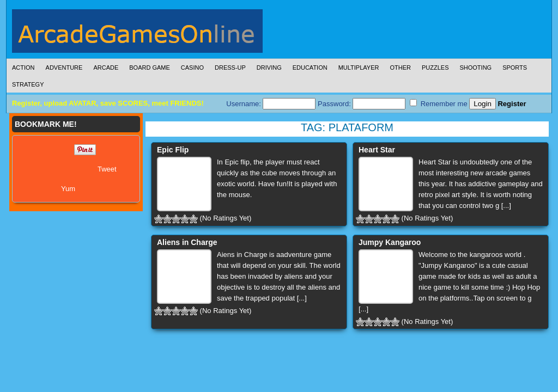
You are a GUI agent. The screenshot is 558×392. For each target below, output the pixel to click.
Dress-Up (230, 68)
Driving (269, 68)
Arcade (106, 68)
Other (400, 68)
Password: (362, 104)
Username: (271, 104)
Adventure (64, 68)
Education (310, 68)
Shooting (475, 68)
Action (23, 68)
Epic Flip (173, 150)
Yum (68, 189)
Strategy (28, 84)
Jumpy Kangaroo (390, 242)
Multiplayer (359, 68)
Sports (515, 68)
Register (512, 104)
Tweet (107, 169)
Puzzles (435, 68)
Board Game (150, 68)
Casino (192, 68)
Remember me (439, 103)
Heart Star (377, 150)
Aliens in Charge (187, 242)
